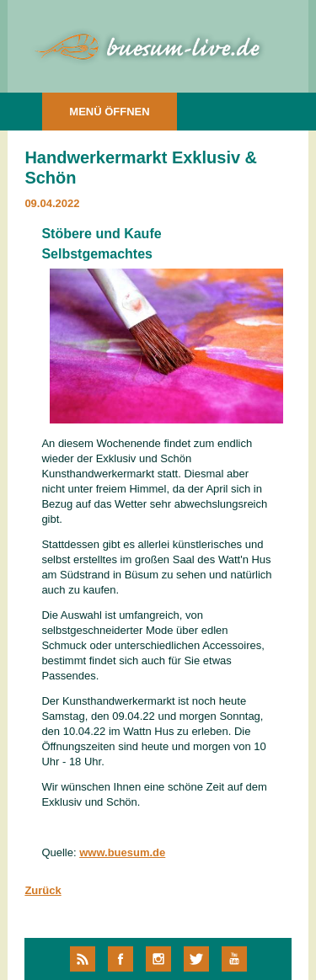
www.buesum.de (122, 852)
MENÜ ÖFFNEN (109, 112)
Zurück (43, 890)
